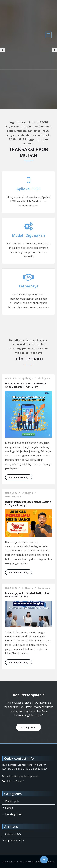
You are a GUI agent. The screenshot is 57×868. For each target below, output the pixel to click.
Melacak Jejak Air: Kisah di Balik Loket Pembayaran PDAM (27, 595)
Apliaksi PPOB (28, 189)
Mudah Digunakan (28, 235)
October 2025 (13, 834)
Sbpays (29, 378)
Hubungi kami (29, 727)
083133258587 (15, 781)
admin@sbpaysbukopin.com (23, 776)
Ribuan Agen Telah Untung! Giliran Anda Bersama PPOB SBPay (26, 385)
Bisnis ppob (44, 378)
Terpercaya (28, 286)
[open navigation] (48, 35)
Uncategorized (13, 497)
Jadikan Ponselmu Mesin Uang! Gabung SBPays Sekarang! (28, 503)
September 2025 (15, 841)
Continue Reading (21, 477)
